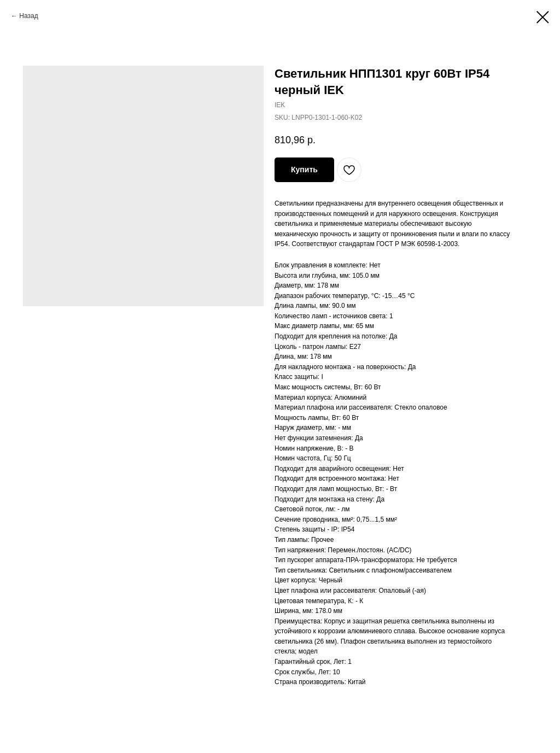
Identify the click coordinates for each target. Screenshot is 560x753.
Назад (28, 16)
